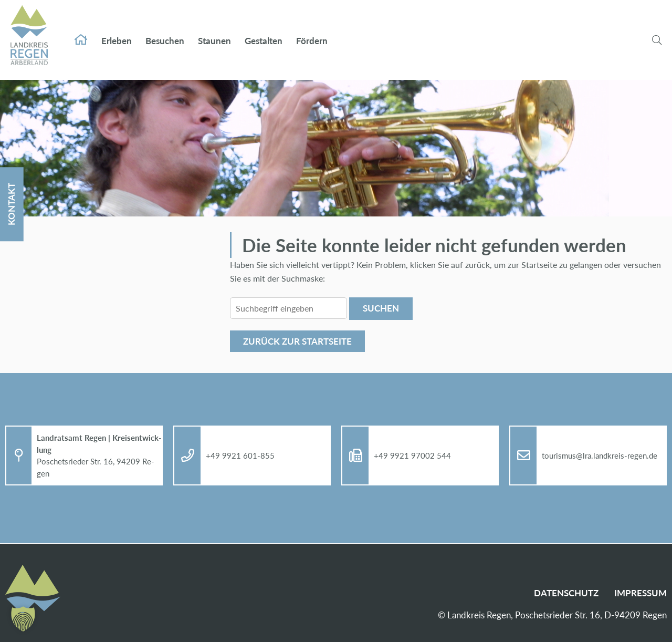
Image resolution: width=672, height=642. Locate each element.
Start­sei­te (81, 29)
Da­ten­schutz (566, 593)
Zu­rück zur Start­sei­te (297, 341)
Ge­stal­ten (264, 30)
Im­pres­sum (640, 593)
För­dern (312, 30)
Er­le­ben (117, 30)
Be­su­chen (165, 30)
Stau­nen (214, 30)
